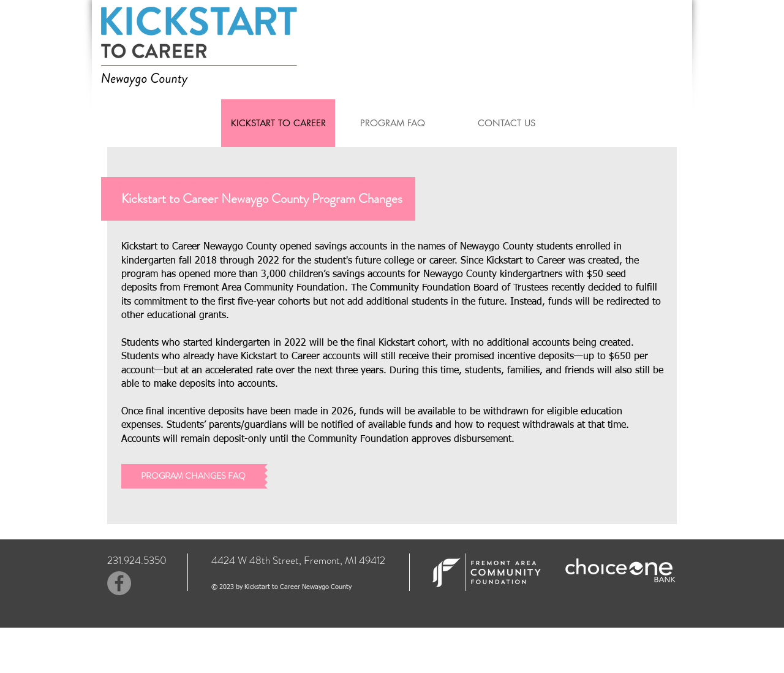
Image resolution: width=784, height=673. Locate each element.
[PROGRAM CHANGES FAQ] (193, 476)
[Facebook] (119, 583)
